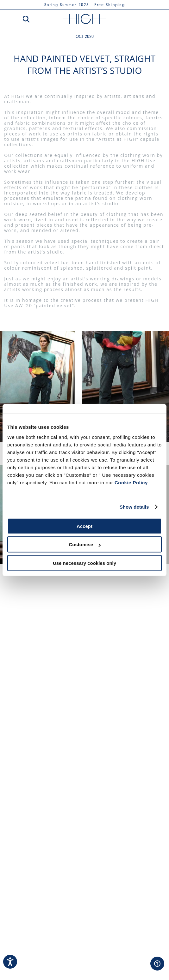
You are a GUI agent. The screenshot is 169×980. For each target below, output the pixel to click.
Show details (134, 507)
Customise (85, 544)
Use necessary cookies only (84, 563)
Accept (84, 526)
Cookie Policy (131, 482)
